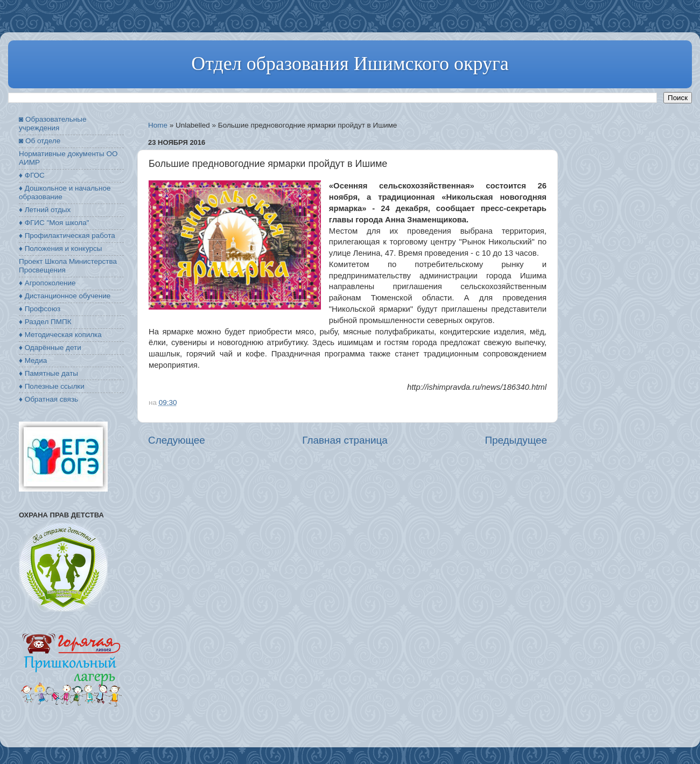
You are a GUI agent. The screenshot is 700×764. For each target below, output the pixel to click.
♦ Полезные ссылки (52, 386)
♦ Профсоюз (40, 309)
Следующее (177, 440)
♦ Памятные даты (48, 373)
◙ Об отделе (40, 141)
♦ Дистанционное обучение (65, 296)
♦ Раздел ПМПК (45, 322)
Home (158, 125)
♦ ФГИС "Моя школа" (54, 223)
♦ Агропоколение (47, 283)
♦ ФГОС (32, 175)
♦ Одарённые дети (50, 348)
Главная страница (345, 440)
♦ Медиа (33, 360)
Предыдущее (516, 440)
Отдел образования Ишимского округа (350, 64)
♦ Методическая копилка (60, 335)
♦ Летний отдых (45, 210)
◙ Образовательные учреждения (52, 124)
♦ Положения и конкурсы (60, 248)
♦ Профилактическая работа (67, 236)
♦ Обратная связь (48, 399)
